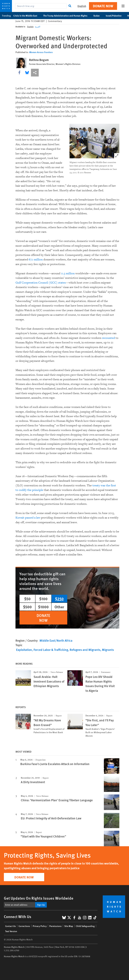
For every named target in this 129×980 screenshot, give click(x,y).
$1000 (43, 607)
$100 (43, 599)
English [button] (82, 6)
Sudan (98, 16)
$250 (59, 599)
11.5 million (68, 273)
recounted (109, 338)
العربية (37, 27)
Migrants (108, 650)
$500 (27, 607)
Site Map (69, 926)
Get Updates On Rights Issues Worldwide (39, 898)
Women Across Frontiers (41, 52)
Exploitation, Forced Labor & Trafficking (42, 650)
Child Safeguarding (85, 926)
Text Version (11, 931)
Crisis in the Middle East (27, 16)
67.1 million (36, 260)
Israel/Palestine (115, 16)
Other (59, 607)
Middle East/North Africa (56, 640)
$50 (27, 599)
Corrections (24, 926)
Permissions (55, 926)
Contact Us (10, 926)
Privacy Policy (40, 926)
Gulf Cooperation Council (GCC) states (41, 283)
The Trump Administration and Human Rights (67, 16)
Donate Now (103, 6)
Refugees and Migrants (85, 650)
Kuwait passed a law (28, 518)
